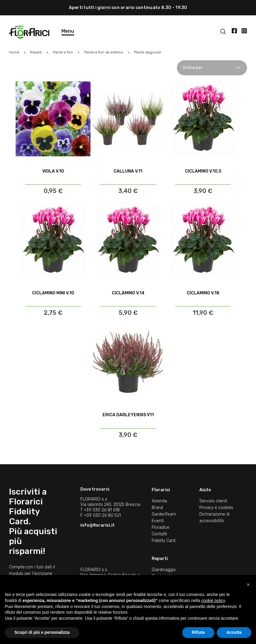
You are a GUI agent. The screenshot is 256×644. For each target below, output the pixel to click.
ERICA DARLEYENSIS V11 (128, 415)
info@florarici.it (97, 525)
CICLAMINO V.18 (203, 293)
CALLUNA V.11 (128, 171)
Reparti (160, 559)
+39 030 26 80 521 (102, 515)
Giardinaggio (164, 570)
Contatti (159, 534)
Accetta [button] (234, 632)
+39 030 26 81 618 (102, 510)
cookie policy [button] (213, 600)
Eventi (158, 521)
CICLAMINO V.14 (128, 293)
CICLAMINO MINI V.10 (53, 293)
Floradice (161, 527)
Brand (157, 508)
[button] (248, 585)
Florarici (161, 490)
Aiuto (205, 490)
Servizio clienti (213, 501)
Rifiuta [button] (198, 632)
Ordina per (212, 68)
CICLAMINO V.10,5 (203, 171)
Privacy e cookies (216, 508)
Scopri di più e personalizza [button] (42, 632)
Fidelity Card (164, 541)
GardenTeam (164, 514)
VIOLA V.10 (53, 171)
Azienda (159, 501)
